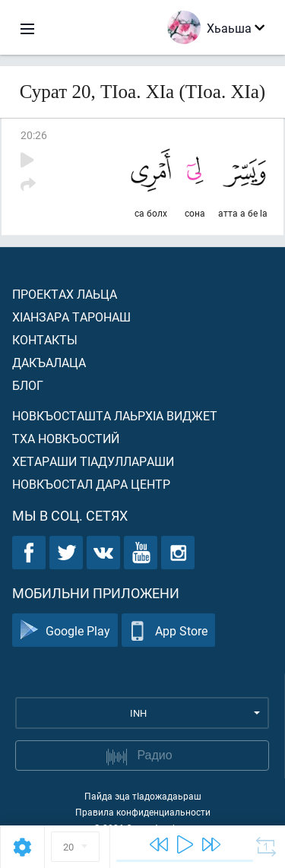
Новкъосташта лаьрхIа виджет (115, 415)
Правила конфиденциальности (143, 812)
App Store (168, 630)
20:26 (34, 135)
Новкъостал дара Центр (91, 484)
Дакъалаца (49, 362)
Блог (28, 385)
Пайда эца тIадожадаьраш (143, 796)
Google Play (65, 630)
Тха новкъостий (66, 438)
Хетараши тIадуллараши (93, 461)
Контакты (45, 339)
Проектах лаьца (65, 294)
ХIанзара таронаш (71, 317)
